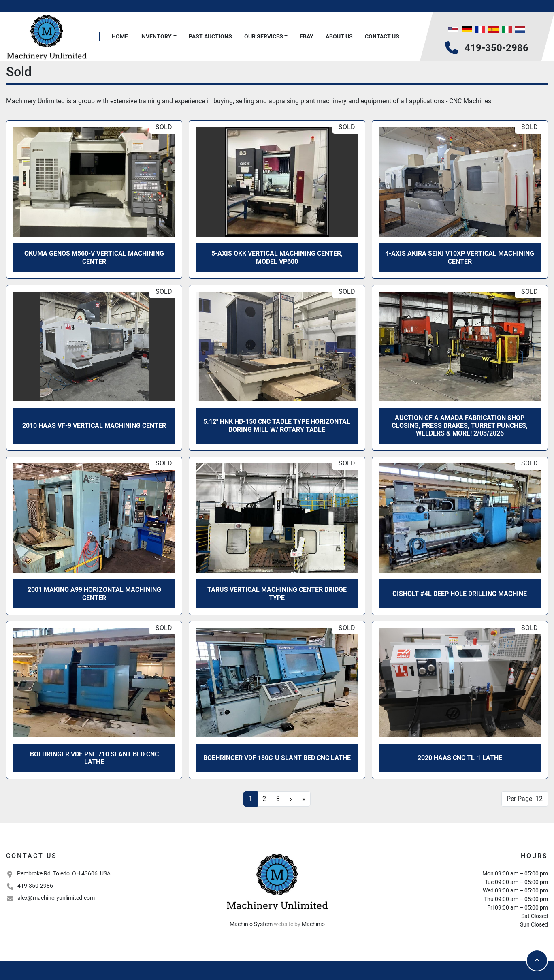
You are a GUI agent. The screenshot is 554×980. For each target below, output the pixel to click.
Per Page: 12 (525, 799)
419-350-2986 (496, 48)
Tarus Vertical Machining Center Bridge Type (277, 594)
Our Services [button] (264, 36)
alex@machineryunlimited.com (56, 898)
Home (120, 36)
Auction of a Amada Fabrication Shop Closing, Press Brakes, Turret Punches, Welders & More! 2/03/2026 (460, 426)
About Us (339, 36)
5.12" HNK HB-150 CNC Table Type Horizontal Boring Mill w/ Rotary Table (277, 425)
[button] (158, 37)
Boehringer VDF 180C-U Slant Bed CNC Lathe (277, 758)
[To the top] (537, 961)
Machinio (313, 924)
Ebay (307, 36)
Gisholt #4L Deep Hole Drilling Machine (460, 594)
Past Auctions (210, 36)
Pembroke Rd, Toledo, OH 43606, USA (64, 873)
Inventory (156, 36)
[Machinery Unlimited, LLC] (277, 881)
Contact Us (382, 36)
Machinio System (251, 924)
